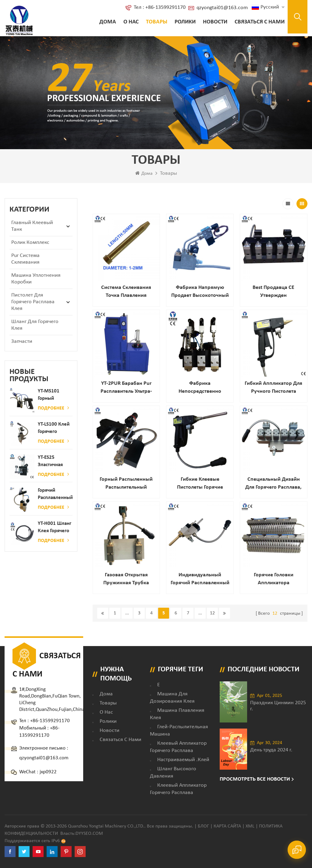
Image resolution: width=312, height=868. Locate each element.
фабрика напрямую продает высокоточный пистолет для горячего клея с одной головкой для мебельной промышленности (200, 292)
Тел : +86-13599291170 (160, 7)
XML (250, 826)
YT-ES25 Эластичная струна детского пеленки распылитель (52, 462)
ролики (185, 22)
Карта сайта (227, 826)
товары (108, 703)
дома (106, 694)
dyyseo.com (89, 834)
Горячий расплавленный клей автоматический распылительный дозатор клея (55, 495)
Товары (157, 22)
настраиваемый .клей (183, 760)
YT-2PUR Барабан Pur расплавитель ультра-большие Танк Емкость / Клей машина (126, 388)
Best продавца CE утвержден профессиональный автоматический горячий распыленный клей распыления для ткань (273, 292)
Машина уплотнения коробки (36, 279)
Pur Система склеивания (25, 259)
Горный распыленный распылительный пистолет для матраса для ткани (126, 484)
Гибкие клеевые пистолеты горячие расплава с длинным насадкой (200, 484)
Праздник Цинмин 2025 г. (278, 706)
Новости (215, 22)
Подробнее (53, 408)
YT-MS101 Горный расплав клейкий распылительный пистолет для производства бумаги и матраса (55, 395)
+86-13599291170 (50, 721)
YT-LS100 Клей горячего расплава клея (54, 429)
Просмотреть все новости (255, 779)
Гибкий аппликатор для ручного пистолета (273, 387)
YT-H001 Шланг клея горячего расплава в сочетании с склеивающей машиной (55, 528)
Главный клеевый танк (32, 226)
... (127, 613)
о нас (131, 22)
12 (212, 613)
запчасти (22, 341)
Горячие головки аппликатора (274, 579)
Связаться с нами (260, 22)
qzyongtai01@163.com (222, 8)
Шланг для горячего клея (35, 325)
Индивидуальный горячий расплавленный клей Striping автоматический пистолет (200, 580)
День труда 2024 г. (271, 750)
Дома (108, 22)
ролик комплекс (30, 242)
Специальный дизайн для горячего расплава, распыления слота (273, 484)
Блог (203, 826)
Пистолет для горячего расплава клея (33, 302)
